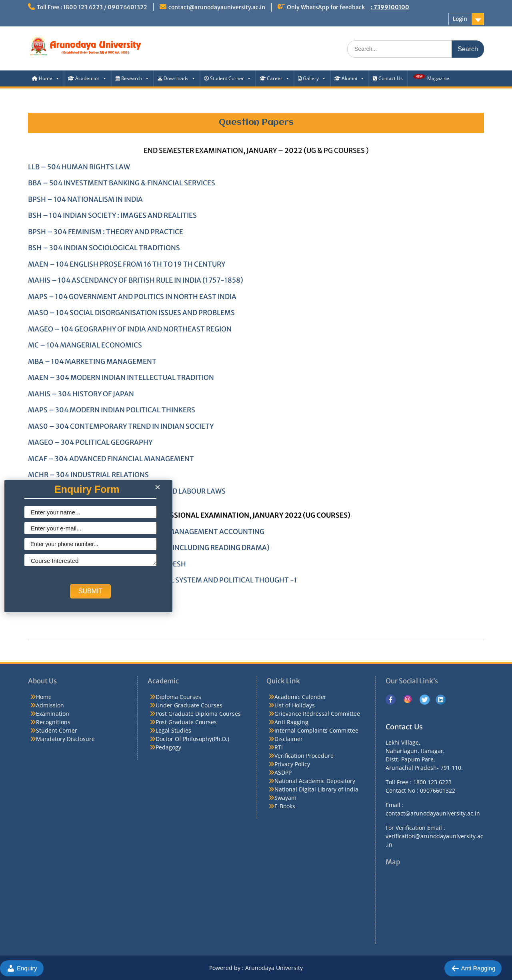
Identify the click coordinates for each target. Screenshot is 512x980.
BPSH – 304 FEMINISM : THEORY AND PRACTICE (106, 232)
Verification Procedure (304, 756)
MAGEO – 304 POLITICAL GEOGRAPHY (90, 442)
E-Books (285, 806)
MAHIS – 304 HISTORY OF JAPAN (81, 394)
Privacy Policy (292, 764)
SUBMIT (90, 591)
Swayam (285, 798)
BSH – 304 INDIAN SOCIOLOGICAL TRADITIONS (104, 248)
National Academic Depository (315, 781)
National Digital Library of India (316, 789)
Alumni (349, 78)
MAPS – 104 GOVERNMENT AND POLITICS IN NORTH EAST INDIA (132, 297)
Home (46, 78)
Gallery (312, 78)
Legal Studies (173, 730)
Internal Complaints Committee (316, 730)
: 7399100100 (390, 7)
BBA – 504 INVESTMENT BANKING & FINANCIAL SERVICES (122, 183)
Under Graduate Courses (189, 705)
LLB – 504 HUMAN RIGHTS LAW (79, 167)
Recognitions (53, 722)
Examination (53, 714)
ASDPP (283, 772)
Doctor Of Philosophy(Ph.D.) (192, 739)
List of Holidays (295, 705)
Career (275, 78)
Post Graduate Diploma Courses (198, 714)
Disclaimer (289, 739)
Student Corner (228, 78)
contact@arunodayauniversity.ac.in (217, 7)
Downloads (177, 78)
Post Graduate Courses (186, 722)
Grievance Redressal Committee (317, 714)
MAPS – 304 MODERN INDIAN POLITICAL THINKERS (112, 410)
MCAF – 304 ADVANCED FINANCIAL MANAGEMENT (111, 459)
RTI (279, 747)
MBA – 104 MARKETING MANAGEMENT (92, 361)
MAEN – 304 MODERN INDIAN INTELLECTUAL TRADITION (121, 378)
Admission (50, 705)
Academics (87, 78)
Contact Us (388, 78)
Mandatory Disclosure (65, 739)
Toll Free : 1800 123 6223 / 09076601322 (92, 7)
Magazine (430, 77)
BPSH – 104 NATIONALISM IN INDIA (85, 199)
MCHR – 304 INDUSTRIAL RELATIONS (88, 475)
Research (132, 78)
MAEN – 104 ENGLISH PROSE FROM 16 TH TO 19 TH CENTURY (127, 264)
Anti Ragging (291, 722)
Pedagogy (168, 747)
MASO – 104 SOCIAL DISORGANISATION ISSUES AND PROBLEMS (131, 313)
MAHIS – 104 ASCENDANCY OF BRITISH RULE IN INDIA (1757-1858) (136, 280)
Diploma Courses (178, 697)
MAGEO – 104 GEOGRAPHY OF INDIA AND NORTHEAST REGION (130, 329)
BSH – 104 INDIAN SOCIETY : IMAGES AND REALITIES (112, 215)
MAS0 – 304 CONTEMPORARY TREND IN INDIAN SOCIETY (121, 426)
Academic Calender (300, 697)
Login (460, 19)
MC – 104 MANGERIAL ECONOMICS (85, 345)
